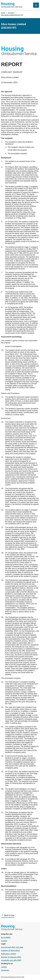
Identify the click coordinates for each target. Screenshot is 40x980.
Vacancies (5, 970)
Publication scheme (9, 954)
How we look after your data (12, 947)
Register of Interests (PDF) (11, 957)
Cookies (4, 941)
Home (3, 13)
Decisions (11, 13)
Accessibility (6, 937)
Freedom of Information (10, 950)
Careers (4, 967)
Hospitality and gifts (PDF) (11, 960)
